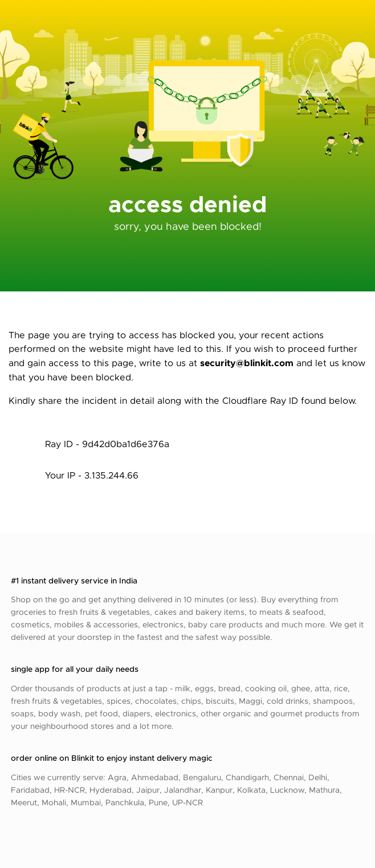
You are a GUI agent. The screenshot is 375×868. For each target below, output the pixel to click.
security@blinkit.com (247, 362)
